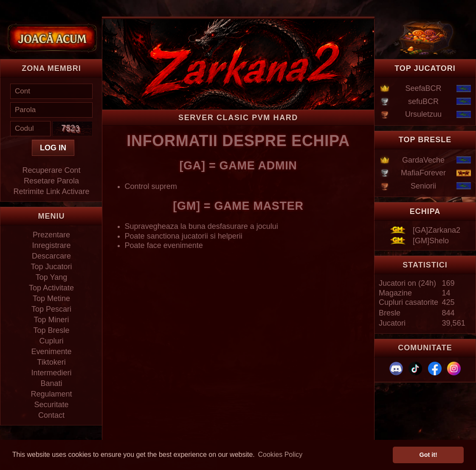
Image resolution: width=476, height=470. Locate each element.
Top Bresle (51, 330)
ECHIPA (425, 211)
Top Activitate (51, 288)
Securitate (51, 405)
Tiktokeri (51, 362)
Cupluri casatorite (408, 302)
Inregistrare (51, 245)
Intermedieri (51, 373)
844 (448, 313)
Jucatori (392, 323)
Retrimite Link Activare (51, 191)
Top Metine (51, 298)
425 (448, 302)
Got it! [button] (428, 455)
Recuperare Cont (51, 170)
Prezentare (51, 235)
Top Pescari (51, 309)
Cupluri (51, 341)
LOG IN (53, 148)
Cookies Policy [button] (280, 455)
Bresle (390, 313)
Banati (51, 383)
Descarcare (51, 256)
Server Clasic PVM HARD (238, 118)
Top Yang (51, 277)
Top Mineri (51, 320)
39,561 (454, 323)
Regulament (51, 394)
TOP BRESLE (425, 140)
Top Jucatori (51, 267)
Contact (51, 415)
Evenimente (51, 352)
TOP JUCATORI (425, 68)
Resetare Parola (51, 181)
